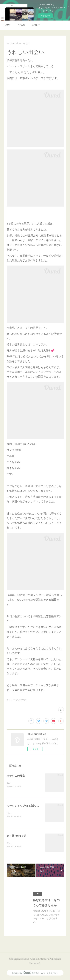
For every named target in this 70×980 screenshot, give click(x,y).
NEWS (21, 25)
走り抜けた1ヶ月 (17, 836)
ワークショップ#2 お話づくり (24, 806)
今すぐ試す (46, 16)
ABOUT (36, 25)
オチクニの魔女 (16, 776)
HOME (7, 25)
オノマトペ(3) (13, 700)
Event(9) (23, 700)
